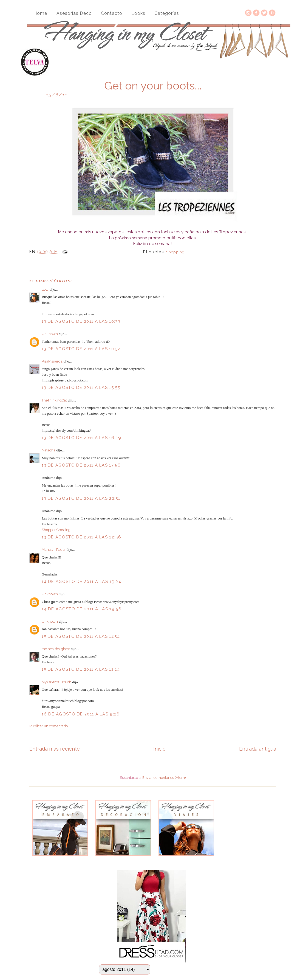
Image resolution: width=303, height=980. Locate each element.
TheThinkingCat (54, 400)
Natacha (49, 450)
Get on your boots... (153, 86)
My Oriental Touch (56, 682)
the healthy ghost (56, 649)
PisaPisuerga (52, 361)
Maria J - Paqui (54, 550)
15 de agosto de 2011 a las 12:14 (81, 669)
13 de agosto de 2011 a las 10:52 (81, 349)
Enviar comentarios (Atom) (164, 778)
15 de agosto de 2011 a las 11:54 (81, 636)
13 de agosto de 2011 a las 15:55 (81, 387)
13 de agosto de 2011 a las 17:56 (81, 465)
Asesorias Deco (74, 13)
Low (45, 289)
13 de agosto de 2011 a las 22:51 (81, 498)
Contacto (112, 13)
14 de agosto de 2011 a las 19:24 (81, 582)
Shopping (175, 252)
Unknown (50, 334)
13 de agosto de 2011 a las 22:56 (81, 537)
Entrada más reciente (55, 749)
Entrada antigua (258, 749)
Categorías (167, 13)
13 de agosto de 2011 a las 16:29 (81, 438)
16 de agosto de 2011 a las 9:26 (81, 714)
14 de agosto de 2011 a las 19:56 (82, 609)
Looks (138, 13)
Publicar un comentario (49, 726)
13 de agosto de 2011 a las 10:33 (81, 321)
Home (40, 13)
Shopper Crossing (56, 530)
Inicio (159, 749)
